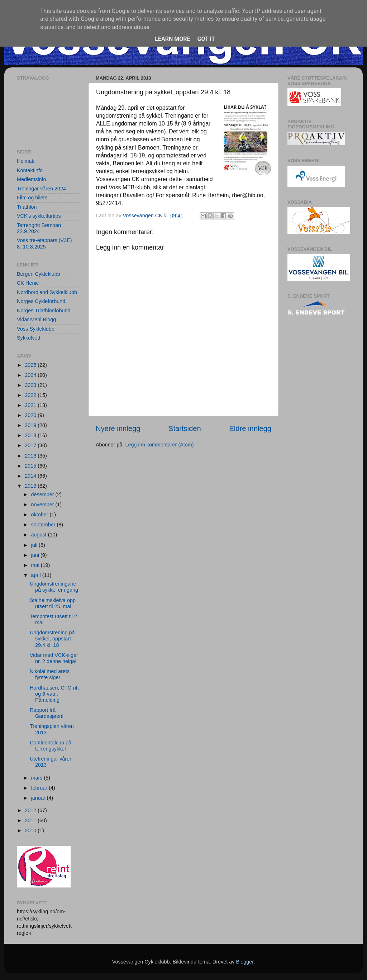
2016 (31, 456)
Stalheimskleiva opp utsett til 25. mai (53, 603)
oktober (40, 515)
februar (40, 788)
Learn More (172, 39)
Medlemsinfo (32, 179)
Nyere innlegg (118, 429)
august (40, 535)
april (37, 575)
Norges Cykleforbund (41, 301)
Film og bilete (32, 198)
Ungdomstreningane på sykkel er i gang (54, 587)
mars (38, 778)
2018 (31, 435)
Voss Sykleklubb (36, 329)
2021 (31, 405)
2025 (31, 365)
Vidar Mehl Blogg (36, 319)
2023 (31, 385)
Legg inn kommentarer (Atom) (159, 445)
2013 (31, 486)
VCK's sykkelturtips (39, 216)
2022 (31, 395)
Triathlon (27, 207)
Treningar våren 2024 (41, 189)
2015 (31, 466)
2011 (31, 820)
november (43, 505)
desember (43, 494)
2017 (31, 445)
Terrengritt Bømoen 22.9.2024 (39, 228)
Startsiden (185, 429)
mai (36, 565)
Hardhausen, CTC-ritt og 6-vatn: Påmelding (54, 694)
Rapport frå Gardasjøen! (47, 713)
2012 (31, 810)
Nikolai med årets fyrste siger (50, 674)
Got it (206, 39)
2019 (31, 425)
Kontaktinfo (30, 170)
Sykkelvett (29, 338)
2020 (31, 415)
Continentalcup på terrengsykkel (51, 746)
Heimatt (26, 161)
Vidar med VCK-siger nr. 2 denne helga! (54, 658)
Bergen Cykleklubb (39, 274)
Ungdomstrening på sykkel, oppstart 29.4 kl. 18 (52, 639)
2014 (31, 476)
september (44, 525)
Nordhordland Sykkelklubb (47, 292)
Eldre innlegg (250, 429)
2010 (31, 830)
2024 (31, 375)
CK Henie (28, 283)
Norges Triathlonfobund (44, 311)
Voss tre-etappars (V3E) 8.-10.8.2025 (44, 243)
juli (35, 545)
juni (36, 555)
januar (39, 798)
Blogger (245, 962)
